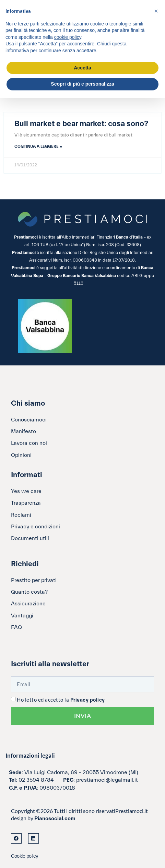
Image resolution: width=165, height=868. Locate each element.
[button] (156, 11)
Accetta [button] (82, 68)
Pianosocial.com (55, 818)
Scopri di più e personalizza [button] (82, 84)
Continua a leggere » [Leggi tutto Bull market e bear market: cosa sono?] (38, 146)
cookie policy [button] (68, 37)
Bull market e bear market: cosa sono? (81, 124)
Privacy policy (88, 700)
